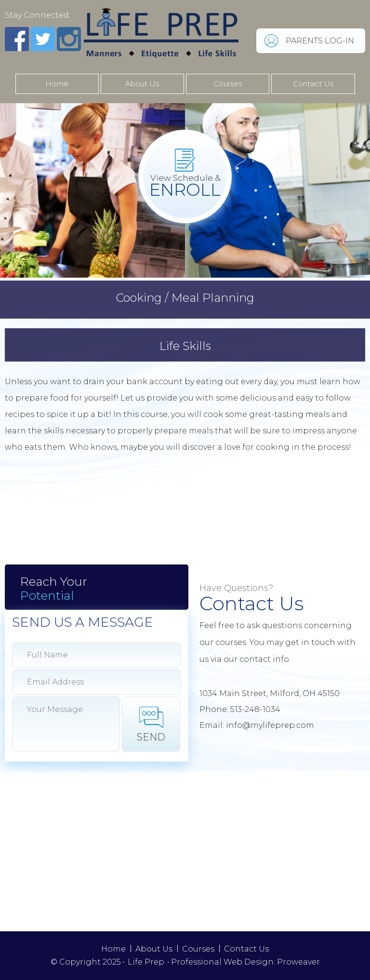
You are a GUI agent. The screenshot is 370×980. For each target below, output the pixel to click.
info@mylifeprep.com (270, 725)
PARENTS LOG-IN (320, 41)
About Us (142, 84)
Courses (228, 84)
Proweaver (298, 962)
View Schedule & (185, 187)
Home (57, 84)
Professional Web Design (222, 962)
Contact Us (313, 84)
